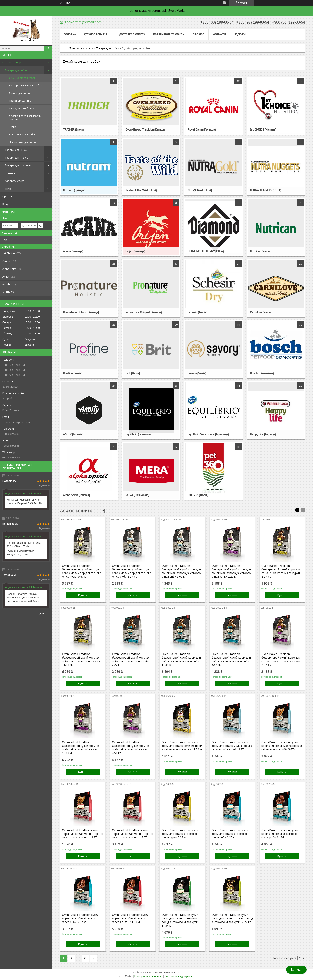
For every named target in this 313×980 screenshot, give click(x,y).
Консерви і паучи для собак (25, 85)
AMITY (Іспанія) (73, 434)
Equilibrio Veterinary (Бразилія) (208, 434)
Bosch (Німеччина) (262, 373)
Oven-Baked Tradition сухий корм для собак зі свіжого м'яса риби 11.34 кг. (280, 834)
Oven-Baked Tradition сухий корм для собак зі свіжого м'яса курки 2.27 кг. (180, 834)
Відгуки (7, 204)
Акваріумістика (15, 181)
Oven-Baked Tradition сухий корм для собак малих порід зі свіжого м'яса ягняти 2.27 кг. (83, 834)
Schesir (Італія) (197, 312)
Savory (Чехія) (197, 373)
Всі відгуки (40, 613)
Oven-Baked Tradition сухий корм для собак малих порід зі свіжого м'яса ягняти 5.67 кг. (132, 834)
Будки (12, 127)
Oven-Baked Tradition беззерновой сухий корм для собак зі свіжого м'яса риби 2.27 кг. (132, 659)
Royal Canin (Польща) (202, 129)
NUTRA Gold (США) (200, 190)
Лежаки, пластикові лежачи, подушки (25, 118)
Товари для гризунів (18, 165)
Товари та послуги (81, 48)
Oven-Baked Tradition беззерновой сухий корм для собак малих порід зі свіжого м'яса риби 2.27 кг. (132, 571)
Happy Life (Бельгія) (263, 434)
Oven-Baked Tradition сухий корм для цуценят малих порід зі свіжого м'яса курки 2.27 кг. (232, 918)
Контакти (219, 34)
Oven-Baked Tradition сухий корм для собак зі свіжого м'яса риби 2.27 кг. (230, 834)
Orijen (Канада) (135, 251)
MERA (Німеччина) (137, 495)
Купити (83, 595)
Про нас (7, 196)
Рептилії (10, 173)
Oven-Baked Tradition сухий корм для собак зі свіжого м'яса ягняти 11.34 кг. (130, 918)
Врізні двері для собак (22, 134)
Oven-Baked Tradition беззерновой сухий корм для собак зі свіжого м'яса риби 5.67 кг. (231, 659)
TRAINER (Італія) (74, 129)
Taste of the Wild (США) (141, 190)
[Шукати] (48, 48)
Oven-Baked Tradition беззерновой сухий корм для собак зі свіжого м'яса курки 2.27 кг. (281, 571)
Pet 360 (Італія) (198, 495)
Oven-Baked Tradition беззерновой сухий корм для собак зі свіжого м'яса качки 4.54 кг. (132, 748)
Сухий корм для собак (22, 78)
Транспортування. (20, 101)
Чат (296, 970)
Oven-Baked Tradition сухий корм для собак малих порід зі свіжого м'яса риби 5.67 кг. (282, 746)
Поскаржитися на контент (149, 976)
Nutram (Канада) (74, 190)
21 (85, 958)
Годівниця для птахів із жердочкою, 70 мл (20, 553)
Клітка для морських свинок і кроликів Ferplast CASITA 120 (24, 502)
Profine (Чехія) (73, 373)
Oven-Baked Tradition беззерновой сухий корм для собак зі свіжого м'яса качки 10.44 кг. (82, 748)
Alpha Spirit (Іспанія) (76, 495)
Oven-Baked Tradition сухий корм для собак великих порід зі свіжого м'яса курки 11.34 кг (182, 746)
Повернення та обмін (169, 34)
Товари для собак (16, 70)
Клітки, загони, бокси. (22, 108)
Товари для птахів (17, 158)
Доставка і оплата (132, 34)
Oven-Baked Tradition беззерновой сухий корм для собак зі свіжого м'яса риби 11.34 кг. (181, 659)
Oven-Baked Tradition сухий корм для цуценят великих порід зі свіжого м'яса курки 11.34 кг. (180, 920)
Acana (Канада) (73, 251)
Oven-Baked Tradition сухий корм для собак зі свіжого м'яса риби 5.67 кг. (80, 918)
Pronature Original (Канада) (144, 312)
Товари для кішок (16, 150)
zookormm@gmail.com (16, 422)
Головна (70, 34)
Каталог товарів (13, 62)
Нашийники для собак (22, 142)
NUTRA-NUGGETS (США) (265, 190)
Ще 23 (10, 292)
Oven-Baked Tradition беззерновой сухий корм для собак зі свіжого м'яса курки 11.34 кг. (82, 659)
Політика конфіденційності (179, 976)
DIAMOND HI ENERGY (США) (206, 251)
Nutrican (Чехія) (260, 251)
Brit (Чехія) (133, 373)
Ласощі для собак (19, 93)
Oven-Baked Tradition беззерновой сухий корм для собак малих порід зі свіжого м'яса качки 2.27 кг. (231, 571)
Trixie (8, 189)
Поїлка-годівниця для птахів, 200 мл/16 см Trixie (24, 545)
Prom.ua (175, 973)
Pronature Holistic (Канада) (81, 312)
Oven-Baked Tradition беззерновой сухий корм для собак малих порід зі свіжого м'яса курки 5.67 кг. (82, 571)
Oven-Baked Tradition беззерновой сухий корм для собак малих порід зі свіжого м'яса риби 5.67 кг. (181, 571)
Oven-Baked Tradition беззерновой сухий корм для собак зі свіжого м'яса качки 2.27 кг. (281, 659)
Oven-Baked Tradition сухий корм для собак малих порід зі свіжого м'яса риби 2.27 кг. (232, 746)
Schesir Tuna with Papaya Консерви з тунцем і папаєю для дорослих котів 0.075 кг (23, 598)
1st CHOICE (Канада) (263, 129)
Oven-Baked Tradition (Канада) (145, 129)
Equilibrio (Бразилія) (138, 434)
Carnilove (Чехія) (261, 312)
